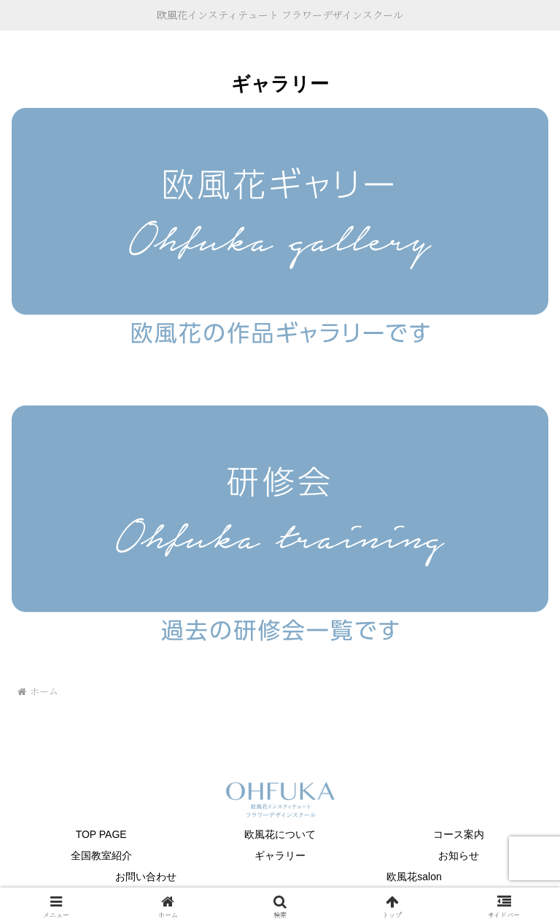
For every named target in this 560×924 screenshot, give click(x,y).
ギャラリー (280, 855)
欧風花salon (414, 877)
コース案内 (459, 834)
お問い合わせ (146, 877)
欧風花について (280, 834)
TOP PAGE (101, 834)
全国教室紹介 (101, 855)
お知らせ (459, 855)
